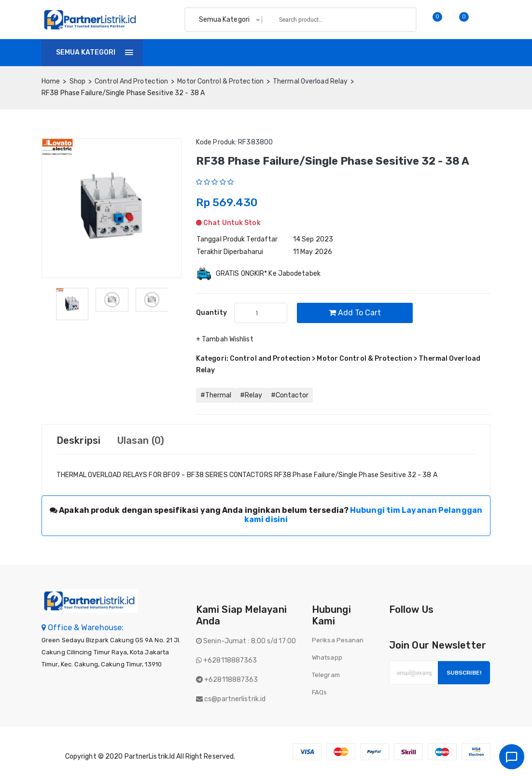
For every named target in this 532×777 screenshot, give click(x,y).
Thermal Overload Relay (310, 81)
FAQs (319, 692)
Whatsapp (327, 657)
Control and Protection (131, 81)
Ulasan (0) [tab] (141, 440)
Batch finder (370, 52)
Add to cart (355, 313)
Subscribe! (464, 673)
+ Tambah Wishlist (225, 339)
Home (167, 52)
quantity (211, 313)
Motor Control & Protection (220, 81)
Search (392, 20)
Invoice (245, 52)
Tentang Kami (302, 52)
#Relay (251, 395)
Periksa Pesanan (338, 640)
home (51, 81)
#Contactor (290, 395)
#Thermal (216, 395)
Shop (204, 52)
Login (478, 52)
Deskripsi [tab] (78, 440)
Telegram (326, 675)
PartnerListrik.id (150, 756)
